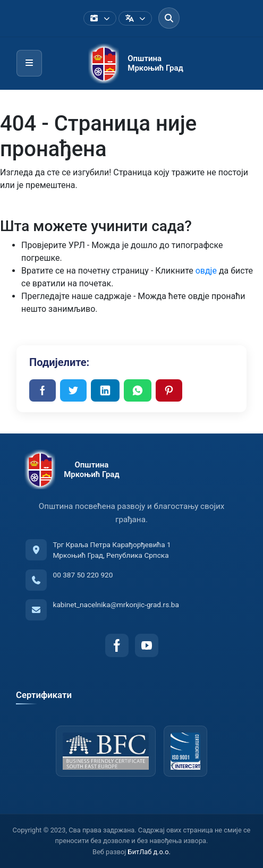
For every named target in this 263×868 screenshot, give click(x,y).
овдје (206, 271)
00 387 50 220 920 (83, 575)
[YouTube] (147, 645)
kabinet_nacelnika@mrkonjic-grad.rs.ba (116, 605)
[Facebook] (117, 645)
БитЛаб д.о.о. (149, 852)
